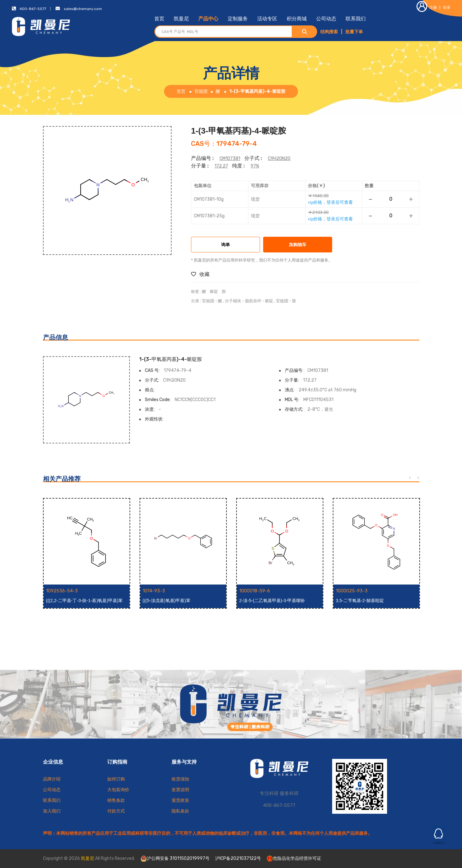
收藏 (200, 274)
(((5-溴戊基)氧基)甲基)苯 (167, 601)
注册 (427, 8)
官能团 (201, 91)
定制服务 (238, 19)
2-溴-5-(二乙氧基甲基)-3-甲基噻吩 (272, 601)
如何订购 (116, 779)
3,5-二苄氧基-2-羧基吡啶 (360, 601)
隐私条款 (180, 811)
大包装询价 (118, 790)
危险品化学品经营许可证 (294, 858)
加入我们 (52, 811)
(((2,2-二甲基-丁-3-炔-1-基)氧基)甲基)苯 (85, 601)
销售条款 (116, 800)
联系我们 (356, 19)
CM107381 (230, 159)
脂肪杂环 (253, 301)
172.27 (221, 166)
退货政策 (180, 800)
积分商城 (297, 19)
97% (255, 166)
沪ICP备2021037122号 (238, 858)
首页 (159, 19)
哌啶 (214, 291)
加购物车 (298, 245)
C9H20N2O (279, 159)
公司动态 (326, 19)
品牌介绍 (52, 779)
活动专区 (267, 19)
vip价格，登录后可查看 (331, 202)
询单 (226, 245)
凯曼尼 (181, 19)
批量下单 (354, 32)
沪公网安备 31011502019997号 (175, 859)
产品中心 (208, 19)
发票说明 (180, 790)
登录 (447, 8)
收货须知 (180, 779)
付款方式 (116, 811)
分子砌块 (233, 301)
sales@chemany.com (83, 9)
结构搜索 (329, 32)
